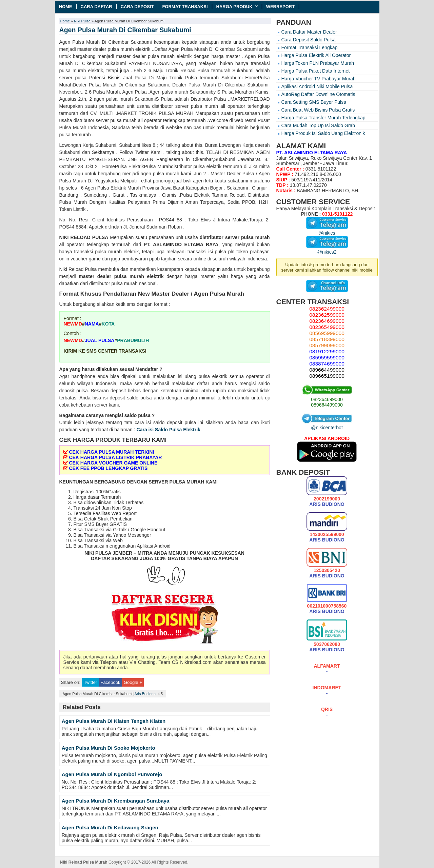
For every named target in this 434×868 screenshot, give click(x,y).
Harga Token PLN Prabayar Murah (318, 63)
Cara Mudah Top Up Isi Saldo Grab (318, 125)
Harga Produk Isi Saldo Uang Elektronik (323, 133)
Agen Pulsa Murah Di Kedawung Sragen (110, 827)
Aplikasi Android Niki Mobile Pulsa (317, 86)
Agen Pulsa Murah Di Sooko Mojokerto (108, 748)
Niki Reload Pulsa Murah (84, 862)
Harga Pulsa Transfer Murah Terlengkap (323, 118)
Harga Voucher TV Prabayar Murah (319, 79)
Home (66, 7)
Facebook (110, 682)
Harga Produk (234, 7)
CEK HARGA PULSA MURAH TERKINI (111, 452)
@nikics (327, 230)
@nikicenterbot (327, 425)
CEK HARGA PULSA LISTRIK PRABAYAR (115, 457)
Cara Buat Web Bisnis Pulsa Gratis (318, 110)
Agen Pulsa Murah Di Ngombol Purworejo (112, 774)
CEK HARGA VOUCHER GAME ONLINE (113, 463)
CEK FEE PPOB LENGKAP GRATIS (108, 468)
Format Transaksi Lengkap (310, 47)
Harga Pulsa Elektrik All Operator (316, 55)
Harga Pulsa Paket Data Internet (316, 71)
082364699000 (327, 399)
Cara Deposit (137, 7)
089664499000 (327, 405)
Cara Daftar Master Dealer (309, 32)
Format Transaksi (185, 7)
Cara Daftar (96, 7)
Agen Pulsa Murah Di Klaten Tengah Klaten (114, 721)
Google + (133, 682)
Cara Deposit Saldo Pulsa (309, 40)
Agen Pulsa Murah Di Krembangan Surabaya (116, 801)
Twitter (90, 682)
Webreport (281, 7)
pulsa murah (255, 237)
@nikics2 (327, 249)
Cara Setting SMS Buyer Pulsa (314, 102)
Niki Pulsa (82, 21)
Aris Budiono (145, 694)
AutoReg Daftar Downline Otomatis (318, 94)
